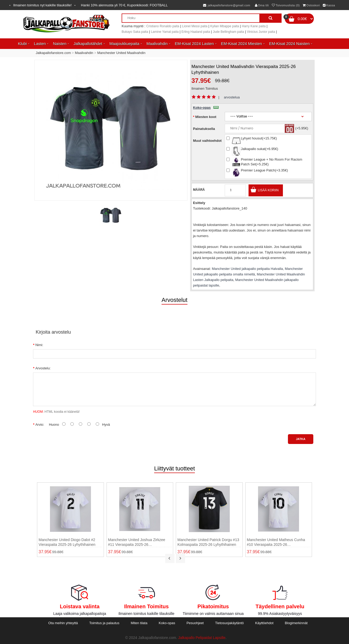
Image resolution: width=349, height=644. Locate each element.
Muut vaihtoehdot (207, 141)
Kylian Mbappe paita (225, 26)
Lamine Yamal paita (165, 32)
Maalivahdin (84, 53)
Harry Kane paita (254, 26)
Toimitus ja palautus (104, 623)
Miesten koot (206, 117)
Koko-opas (206, 108)
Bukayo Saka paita (135, 32)
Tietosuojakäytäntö (229, 623)
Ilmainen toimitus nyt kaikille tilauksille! (42, 5)
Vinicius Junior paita (261, 32)
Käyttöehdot (264, 623)
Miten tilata (139, 623)
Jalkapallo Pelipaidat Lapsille (202, 638)
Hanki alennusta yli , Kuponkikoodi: (124, 5)
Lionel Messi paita (195, 26)
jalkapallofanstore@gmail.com (227, 5)
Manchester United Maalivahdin (121, 53)
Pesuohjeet (195, 623)
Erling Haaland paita (196, 32)
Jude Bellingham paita (228, 32)
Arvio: (40, 425)
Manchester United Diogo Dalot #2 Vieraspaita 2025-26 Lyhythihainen (67, 542)
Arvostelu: (43, 368)
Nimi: (39, 345)
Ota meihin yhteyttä (63, 623)
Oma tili (262, 5)
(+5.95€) (302, 128)
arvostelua (232, 97)
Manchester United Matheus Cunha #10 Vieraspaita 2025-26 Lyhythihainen (276, 542)
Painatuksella (204, 129)
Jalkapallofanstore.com (53, 53)
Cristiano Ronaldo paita (163, 26)
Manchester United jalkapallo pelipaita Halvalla (247, 269)
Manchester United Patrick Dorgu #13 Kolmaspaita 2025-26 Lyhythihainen (208, 542)
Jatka (301, 439)
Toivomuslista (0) (286, 5)
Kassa (329, 5)
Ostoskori (311, 5)
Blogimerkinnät (296, 623)
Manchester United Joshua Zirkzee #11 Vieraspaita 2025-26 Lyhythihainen (137, 542)
